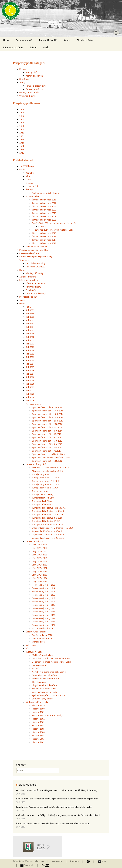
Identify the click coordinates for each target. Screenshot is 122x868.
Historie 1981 (38, 712)
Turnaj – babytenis (41, 474)
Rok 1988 (30, 337)
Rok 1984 (30, 327)
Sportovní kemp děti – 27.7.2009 (47, 427)
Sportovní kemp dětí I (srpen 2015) (36, 257)
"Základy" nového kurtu (43, 655)
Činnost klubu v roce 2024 (44, 216)
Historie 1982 (38, 719)
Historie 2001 (38, 739)
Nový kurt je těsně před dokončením (49, 672)
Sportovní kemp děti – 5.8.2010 (47, 434)
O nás (46, 47)
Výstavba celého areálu (37, 702)
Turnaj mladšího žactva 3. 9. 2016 (47, 518)
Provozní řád (32, 186)
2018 (22, 126)
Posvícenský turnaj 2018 (44, 598)
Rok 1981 (30, 317)
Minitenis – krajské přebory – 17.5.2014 (50, 468)
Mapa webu (57, 861)
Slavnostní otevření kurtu (44, 689)
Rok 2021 (30, 387)
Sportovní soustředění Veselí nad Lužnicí (51, 458)
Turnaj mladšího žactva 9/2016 (46, 521)
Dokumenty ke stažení (36, 247)
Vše (27, 648)
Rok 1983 (30, 324)
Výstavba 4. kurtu (27, 96)
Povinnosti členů (34, 287)
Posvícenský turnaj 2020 (44, 605)
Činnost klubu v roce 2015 (44, 233)
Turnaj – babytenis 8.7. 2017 (45, 488)
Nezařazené (25, 79)
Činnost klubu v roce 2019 (44, 200)
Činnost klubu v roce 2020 (44, 203)
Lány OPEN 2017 (40, 555)
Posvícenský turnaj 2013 (44, 585)
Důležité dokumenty (35, 283)
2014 (22, 113)
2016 (22, 119)
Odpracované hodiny (36, 293)
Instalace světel (40, 665)
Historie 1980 (38, 709)
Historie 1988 (38, 735)
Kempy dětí (31, 72)
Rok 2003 (30, 344)
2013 (22, 109)
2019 (22, 129)
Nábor (29, 180)
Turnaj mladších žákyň (42, 501)
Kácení (35, 669)
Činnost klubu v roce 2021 (44, 206)
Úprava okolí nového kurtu (44, 692)
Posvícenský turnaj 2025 (44, 625)
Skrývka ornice (39, 682)
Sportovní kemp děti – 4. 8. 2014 (47, 431)
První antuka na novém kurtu (45, 679)
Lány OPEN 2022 (40, 571)
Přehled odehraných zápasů (45, 193)
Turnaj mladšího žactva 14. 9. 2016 (48, 514)
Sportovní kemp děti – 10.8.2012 (47, 461)
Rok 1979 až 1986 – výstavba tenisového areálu (54, 223)
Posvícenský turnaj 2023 (44, 618)
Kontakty (30, 173)
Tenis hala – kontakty (36, 263)
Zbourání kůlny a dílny (42, 699)
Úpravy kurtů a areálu (29, 92)
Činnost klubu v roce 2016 (44, 236)
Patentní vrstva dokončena (45, 675)
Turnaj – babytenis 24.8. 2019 (46, 484)
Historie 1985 (38, 729)
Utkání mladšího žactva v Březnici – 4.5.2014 (53, 528)
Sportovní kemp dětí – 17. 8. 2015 (48, 411)
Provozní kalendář (48, 40)
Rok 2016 (30, 370)
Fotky (28, 307)
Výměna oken (38, 642)
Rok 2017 (30, 374)
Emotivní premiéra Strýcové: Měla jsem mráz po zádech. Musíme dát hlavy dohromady (57, 790)
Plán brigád (31, 290)
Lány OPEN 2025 (40, 581)
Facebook (27, 865)
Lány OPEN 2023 (40, 575)
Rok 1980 (30, 314)
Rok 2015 (30, 367)
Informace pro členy (13, 47)
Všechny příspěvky (35, 273)
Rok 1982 (30, 320)
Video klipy (31, 645)
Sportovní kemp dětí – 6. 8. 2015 (47, 444)
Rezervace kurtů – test (30, 253)
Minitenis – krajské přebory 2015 (47, 471)
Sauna (67, 40)
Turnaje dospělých (34, 89)
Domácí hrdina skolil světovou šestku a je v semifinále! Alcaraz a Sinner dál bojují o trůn (57, 799)
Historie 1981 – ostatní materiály (47, 715)
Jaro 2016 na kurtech (42, 638)
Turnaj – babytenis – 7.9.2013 (46, 478)
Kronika (42, 226)
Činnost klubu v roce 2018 (44, 243)
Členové (30, 183)
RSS (102, 861)
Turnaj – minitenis (40, 491)
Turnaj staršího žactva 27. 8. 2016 (47, 524)
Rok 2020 (30, 384)
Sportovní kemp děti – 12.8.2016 (47, 407)
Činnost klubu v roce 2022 (44, 210)
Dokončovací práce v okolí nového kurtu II (52, 662)
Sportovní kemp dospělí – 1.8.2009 (48, 454)
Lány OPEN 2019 (40, 561)
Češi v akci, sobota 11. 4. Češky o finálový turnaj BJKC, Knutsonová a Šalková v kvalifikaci (58, 815)
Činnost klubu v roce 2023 (44, 213)
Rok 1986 (30, 334)
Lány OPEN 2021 (40, 568)
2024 (22, 146)
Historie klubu (32, 196)
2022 (22, 139)
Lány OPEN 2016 (40, 551)
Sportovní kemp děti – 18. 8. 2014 (48, 414)
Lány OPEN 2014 (40, 545)
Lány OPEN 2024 (40, 578)
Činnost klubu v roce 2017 (44, 240)
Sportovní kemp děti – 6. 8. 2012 (47, 437)
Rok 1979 (30, 310)
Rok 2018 (30, 377)
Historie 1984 (38, 725)
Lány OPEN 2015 (40, 548)
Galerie (33, 47)
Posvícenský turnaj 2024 (44, 622)
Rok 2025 (30, 401)
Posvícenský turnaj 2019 (44, 602)
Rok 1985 (30, 330)
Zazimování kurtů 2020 (43, 628)
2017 (22, 123)
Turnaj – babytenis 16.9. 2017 (46, 481)
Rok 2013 (30, 360)
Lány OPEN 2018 (40, 558)
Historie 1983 (38, 722)
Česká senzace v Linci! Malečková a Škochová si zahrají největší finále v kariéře (53, 824)
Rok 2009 (30, 347)
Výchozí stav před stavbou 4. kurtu (48, 695)
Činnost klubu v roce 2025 (44, 220)
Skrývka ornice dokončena (45, 685)
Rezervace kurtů (24, 40)
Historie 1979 (38, 705)
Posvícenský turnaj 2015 (44, 591)
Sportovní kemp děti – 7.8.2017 (47, 451)
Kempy (23, 69)
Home (6, 40)
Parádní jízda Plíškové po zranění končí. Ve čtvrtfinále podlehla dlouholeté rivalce (54, 807)
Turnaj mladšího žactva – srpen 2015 (49, 508)
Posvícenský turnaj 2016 (44, 595)
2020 (22, 133)
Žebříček (30, 190)
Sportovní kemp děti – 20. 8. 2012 (48, 421)
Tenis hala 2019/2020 (35, 267)
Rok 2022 (30, 391)
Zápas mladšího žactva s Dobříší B (48, 535)
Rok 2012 (30, 357)
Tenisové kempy (34, 404)
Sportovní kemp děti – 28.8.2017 (47, 447)
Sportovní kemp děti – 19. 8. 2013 (48, 417)
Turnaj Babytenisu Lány (43, 494)
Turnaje (23, 82)
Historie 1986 (38, 732)
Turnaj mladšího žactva (43, 504)
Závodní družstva (85, 40)
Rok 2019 (30, 380)
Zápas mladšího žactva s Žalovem (48, 538)
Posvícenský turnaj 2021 (44, 612)
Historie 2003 (38, 742)
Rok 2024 (30, 397)
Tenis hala (24, 260)
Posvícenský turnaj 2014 (44, 588)
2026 (22, 153)
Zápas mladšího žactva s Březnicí (48, 531)
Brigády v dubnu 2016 (42, 635)
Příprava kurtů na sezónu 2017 (34, 250)
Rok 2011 (30, 354)
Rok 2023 (30, 394)
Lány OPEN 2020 (40, 565)
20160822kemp (27, 166)
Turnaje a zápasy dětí (36, 86)
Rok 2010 (30, 350)
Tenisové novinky (28, 785)
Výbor (29, 176)
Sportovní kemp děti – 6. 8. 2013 (47, 441)
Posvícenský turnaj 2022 (44, 615)
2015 (22, 116)
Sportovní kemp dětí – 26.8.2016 (47, 424)
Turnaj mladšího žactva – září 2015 (48, 511)
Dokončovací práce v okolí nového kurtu (51, 658)
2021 (22, 136)
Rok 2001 (30, 340)
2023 (22, 143)
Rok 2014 (30, 364)
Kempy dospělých (34, 76)
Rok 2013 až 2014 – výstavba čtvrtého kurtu (53, 230)
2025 (22, 149)
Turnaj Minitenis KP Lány (43, 498)
